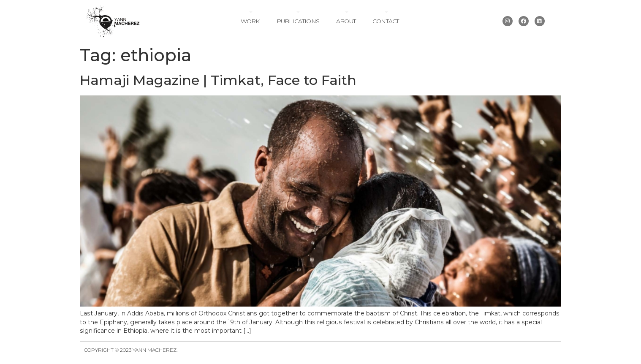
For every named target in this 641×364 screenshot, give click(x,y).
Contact (386, 21)
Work (250, 21)
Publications (298, 21)
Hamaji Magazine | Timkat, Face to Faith (218, 80)
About (346, 21)
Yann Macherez (155, 350)
